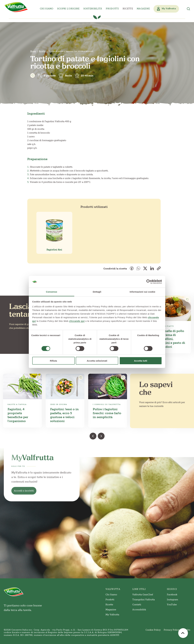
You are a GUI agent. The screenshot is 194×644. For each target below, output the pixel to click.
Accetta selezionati (97, 361)
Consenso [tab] (51, 292)
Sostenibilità (93, 9)
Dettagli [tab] (97, 292)
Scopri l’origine (68, 9)
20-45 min (87, 76)
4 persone (50, 76)
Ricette (128, 9)
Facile (68, 76)
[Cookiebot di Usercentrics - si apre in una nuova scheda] (149, 282)
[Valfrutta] (16, 7)
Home (33, 51)
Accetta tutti (141, 361)
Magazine (143, 9)
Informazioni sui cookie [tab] (143, 292)
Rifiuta (53, 361)
